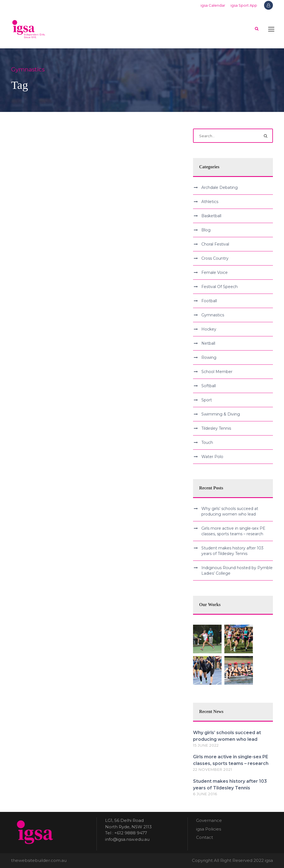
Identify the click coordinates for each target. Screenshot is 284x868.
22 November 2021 (213, 769)
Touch (207, 442)
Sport (207, 400)
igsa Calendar (213, 5)
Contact (205, 837)
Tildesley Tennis (216, 428)
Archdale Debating (220, 187)
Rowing (209, 357)
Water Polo (212, 457)
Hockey (209, 329)
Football (209, 301)
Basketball (211, 216)
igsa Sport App (244, 5)
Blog (206, 230)
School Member (217, 372)
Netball (208, 343)
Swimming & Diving (221, 414)
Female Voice (215, 272)
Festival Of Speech (220, 287)
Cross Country (215, 258)
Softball (209, 386)
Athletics (210, 202)
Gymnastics (213, 315)
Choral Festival (215, 244)
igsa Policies (209, 829)
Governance (209, 820)
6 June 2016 (205, 794)
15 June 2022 (206, 745)
